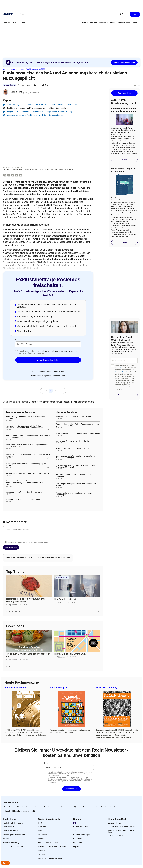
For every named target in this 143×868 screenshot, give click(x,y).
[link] (5, 23)
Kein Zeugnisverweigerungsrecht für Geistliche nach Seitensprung (76, 485)
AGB (47, 351)
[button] (21, 14)
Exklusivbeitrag (10, 85)
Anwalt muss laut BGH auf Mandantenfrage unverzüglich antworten (28, 455)
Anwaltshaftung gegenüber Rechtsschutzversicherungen (78, 434)
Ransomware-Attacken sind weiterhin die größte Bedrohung (74, 476)
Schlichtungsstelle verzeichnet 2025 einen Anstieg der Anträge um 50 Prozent (77, 466)
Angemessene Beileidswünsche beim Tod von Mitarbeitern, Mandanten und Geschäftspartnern (25, 427)
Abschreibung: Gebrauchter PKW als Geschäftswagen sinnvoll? (27, 418)
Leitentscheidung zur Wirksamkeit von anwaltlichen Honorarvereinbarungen (76, 457)
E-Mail (17, 340)
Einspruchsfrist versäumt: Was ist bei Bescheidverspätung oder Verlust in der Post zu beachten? (25, 483)
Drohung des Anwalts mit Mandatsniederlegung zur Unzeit (26, 465)
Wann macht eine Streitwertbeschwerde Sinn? (24, 492)
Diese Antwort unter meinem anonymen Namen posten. (28, 542)
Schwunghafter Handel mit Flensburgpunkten (73, 449)
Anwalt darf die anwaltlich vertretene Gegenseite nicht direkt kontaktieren (27, 446)
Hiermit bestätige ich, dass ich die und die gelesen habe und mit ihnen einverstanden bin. (48, 352)
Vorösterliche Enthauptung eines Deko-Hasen (74, 417)
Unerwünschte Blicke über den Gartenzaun (23, 500)
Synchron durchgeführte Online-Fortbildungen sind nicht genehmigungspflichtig (78, 425)
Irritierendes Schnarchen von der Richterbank (73, 441)
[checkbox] (16, 352)
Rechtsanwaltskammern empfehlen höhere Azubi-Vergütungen (75, 494)
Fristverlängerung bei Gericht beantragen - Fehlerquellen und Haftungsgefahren (28, 437)
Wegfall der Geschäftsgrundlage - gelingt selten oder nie (28, 473)
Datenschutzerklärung (63, 351)
